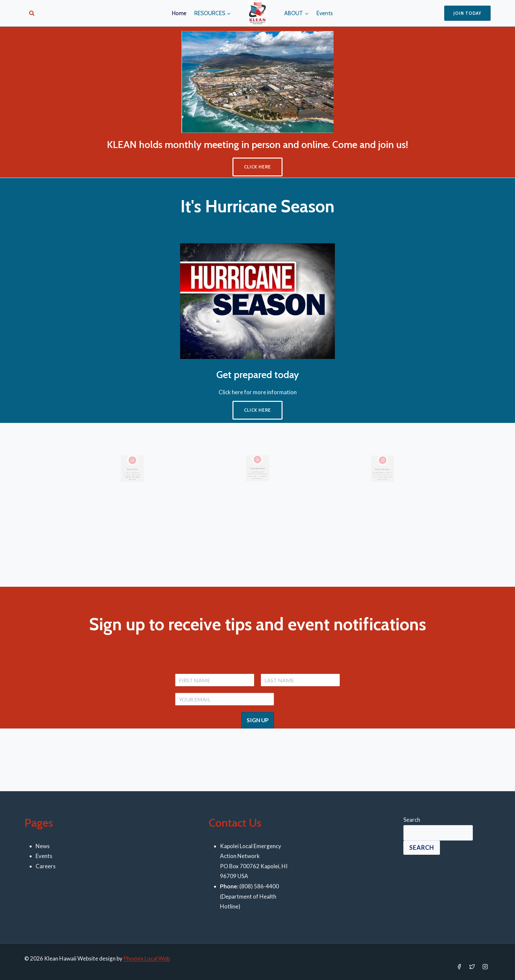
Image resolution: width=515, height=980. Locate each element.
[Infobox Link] (133, 477)
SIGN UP (258, 720)
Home (179, 13)
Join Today (467, 13)
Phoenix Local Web (147, 958)
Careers (46, 866)
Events (325, 13)
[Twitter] (472, 967)
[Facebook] (459, 967)
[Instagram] (485, 967)
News (43, 846)
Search (412, 820)
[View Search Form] (32, 13)
